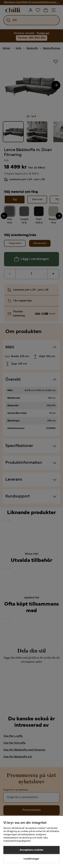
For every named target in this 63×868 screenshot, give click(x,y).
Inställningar (31, 859)
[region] (32, 842)
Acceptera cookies (32, 850)
